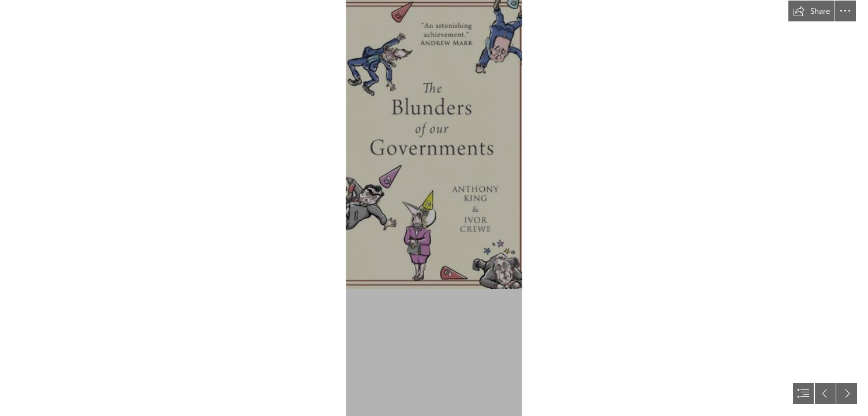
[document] (434, 208)
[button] (811, 11)
